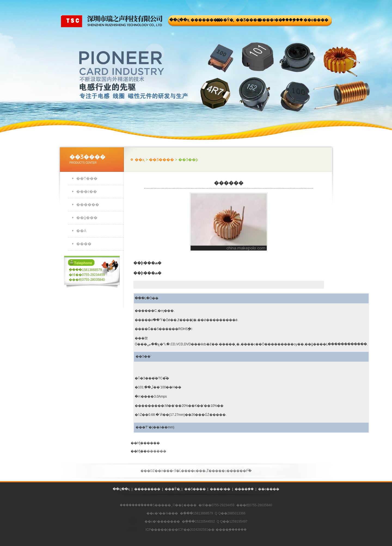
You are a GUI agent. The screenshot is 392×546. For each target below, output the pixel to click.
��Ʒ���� (247, 20)
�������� (202, 20)
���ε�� (87, 191)
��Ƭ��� (87, 178)
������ (88, 205)
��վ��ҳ (179, 20)
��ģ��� (87, 218)
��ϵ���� (315, 20)
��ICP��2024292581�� (193, 530)
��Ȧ (81, 231)
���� (84, 244)
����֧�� (292, 20)
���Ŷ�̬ (224, 20)
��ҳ (140, 160)
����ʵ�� (270, 20)
